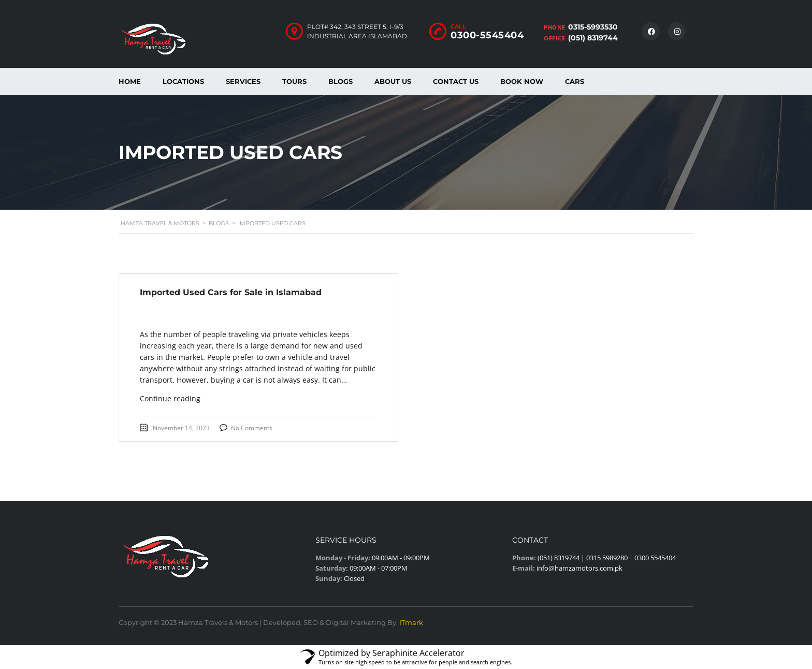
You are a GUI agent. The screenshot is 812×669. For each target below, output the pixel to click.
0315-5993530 (593, 27)
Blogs (340, 81)
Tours (294, 81)
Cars (575, 81)
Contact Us (456, 81)
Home (130, 81)
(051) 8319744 (593, 38)
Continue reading (170, 398)
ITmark (411, 622)
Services (243, 81)
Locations (183, 81)
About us (393, 81)
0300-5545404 (487, 35)
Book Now (522, 81)
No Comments (252, 428)
